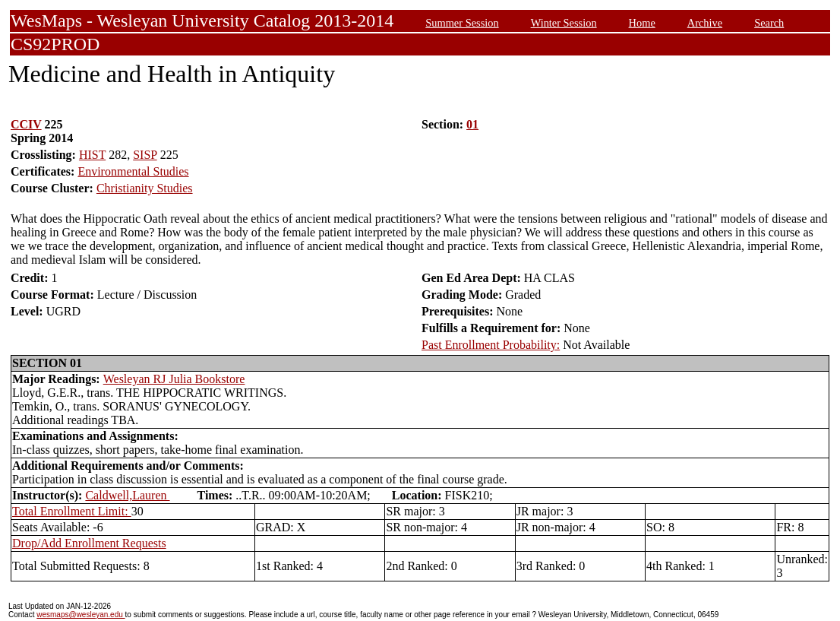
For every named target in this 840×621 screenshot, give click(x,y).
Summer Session (462, 23)
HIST (92, 155)
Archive (705, 23)
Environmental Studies (133, 171)
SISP (145, 155)
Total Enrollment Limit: (72, 511)
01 (472, 124)
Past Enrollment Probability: (491, 345)
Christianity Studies (145, 188)
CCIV (26, 124)
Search (769, 23)
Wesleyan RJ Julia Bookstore (174, 379)
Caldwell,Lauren (127, 495)
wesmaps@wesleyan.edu (81, 615)
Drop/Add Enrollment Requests (89, 543)
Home (642, 23)
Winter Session (564, 23)
